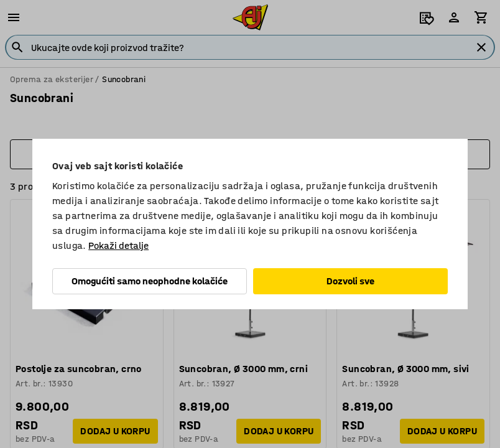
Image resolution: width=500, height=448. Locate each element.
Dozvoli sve (350, 281)
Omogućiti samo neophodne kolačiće (150, 281)
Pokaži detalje (118, 245)
